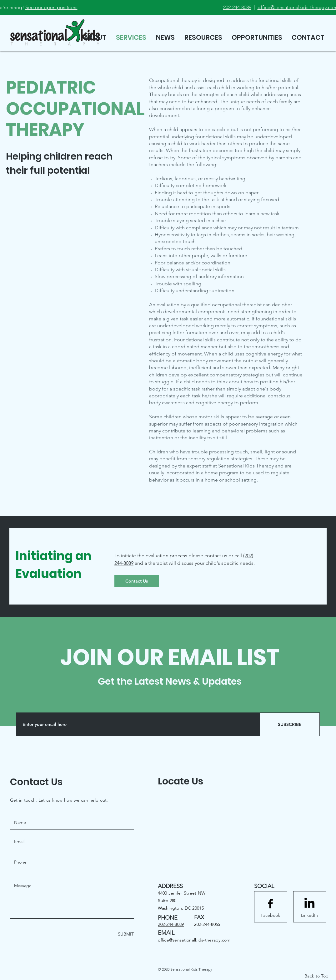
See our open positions (51, 7)
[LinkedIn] (309, 915)
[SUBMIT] (125, 934)
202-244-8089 (237, 7)
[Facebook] (270, 915)
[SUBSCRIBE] (290, 724)
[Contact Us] (137, 581)
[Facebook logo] (270, 904)
